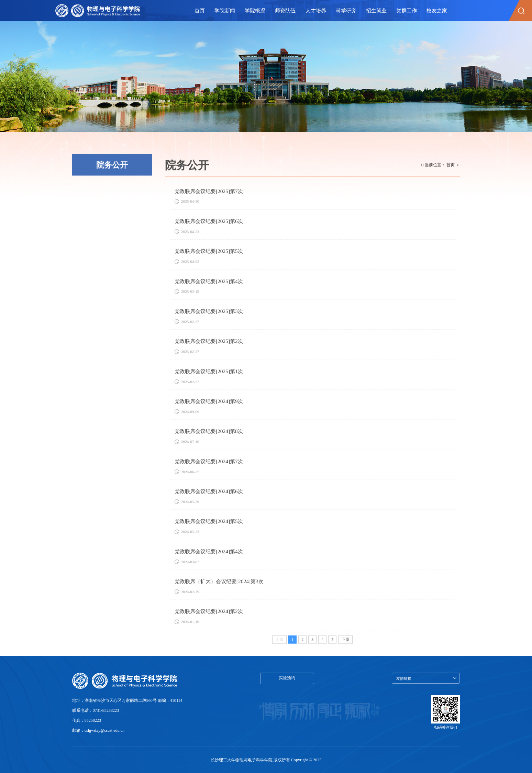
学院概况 (255, 10)
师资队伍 (285, 10)
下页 (345, 644)
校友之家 (437, 10)
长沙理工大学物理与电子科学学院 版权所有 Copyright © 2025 (266, 760)
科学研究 (346, 10)
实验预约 (287, 678)
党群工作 (407, 10)
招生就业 (376, 10)
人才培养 (316, 10)
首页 (200, 10)
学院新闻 (225, 10)
